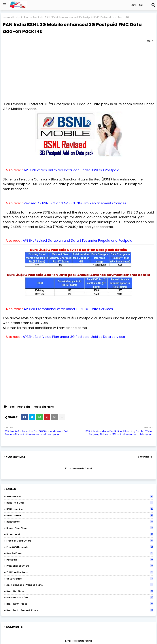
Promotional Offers (80, 566)
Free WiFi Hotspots (80, 547)
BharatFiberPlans (80, 528)
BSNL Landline (80, 509)
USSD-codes (80, 579)
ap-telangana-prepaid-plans (80, 585)
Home (7, 17)
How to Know (80, 553)
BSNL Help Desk (80, 503)
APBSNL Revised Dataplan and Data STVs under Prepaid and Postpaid (78, 241)
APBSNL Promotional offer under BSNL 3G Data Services (68, 309)
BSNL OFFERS (80, 515)
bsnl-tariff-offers (80, 597)
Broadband (80, 534)
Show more (145, 457)
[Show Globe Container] (4, 5)
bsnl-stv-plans (80, 591)
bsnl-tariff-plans (80, 604)
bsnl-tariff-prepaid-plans (80, 610)
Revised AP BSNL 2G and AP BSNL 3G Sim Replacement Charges (75, 203)
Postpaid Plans (22, 17)
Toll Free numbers (80, 572)
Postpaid (24, 407)
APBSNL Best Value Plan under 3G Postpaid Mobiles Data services (74, 337)
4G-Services (80, 496)
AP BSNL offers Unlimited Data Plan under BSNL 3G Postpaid (72, 170)
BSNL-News (80, 522)
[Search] (153, 5)
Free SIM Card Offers (80, 541)
